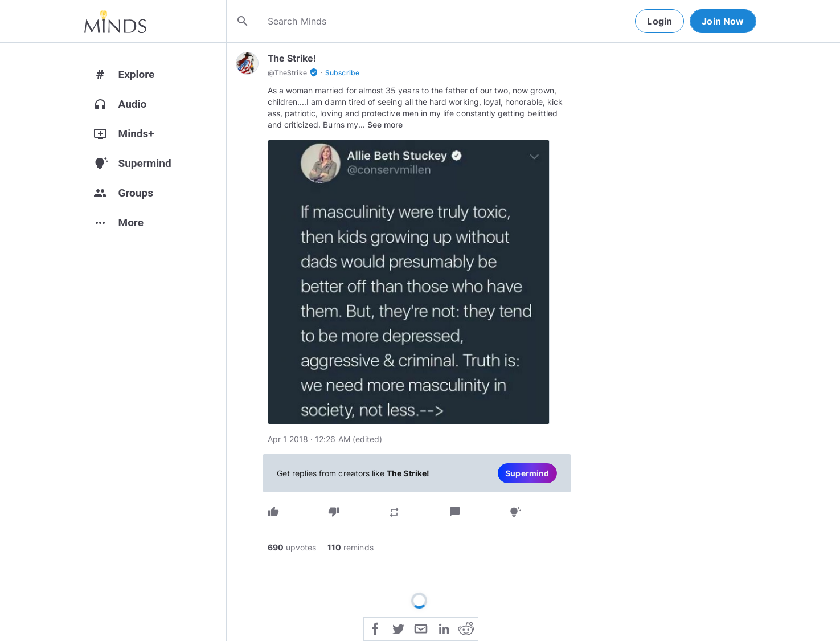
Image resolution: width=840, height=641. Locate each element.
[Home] (115, 21)
